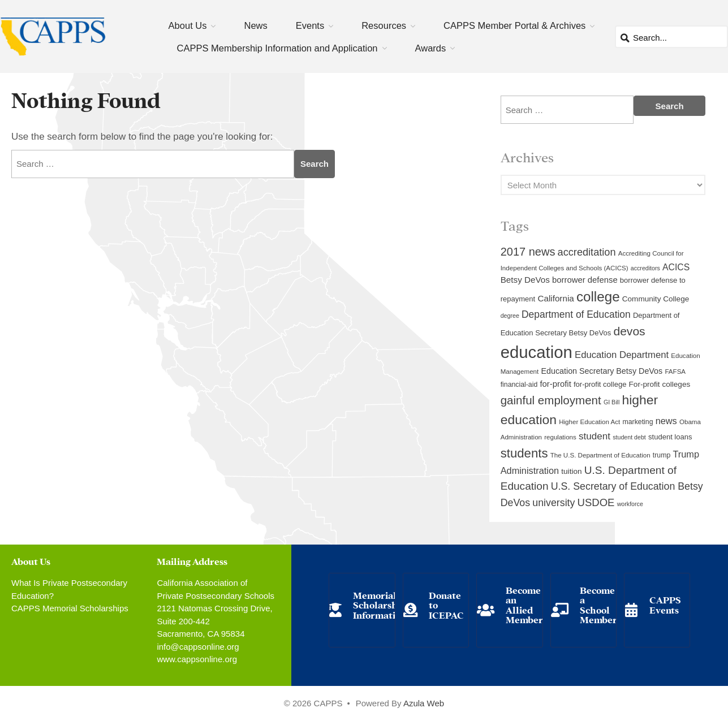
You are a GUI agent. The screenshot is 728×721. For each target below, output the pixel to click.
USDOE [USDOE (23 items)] (596, 502)
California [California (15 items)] (555, 298)
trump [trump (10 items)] (662, 455)
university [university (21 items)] (553, 503)
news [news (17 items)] (666, 421)
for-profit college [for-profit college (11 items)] (600, 384)
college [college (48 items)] (598, 297)
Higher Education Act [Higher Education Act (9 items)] (589, 422)
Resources (384, 25)
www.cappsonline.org (197, 659)
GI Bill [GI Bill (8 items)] (611, 402)
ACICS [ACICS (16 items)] (676, 267)
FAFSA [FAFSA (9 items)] (675, 372)
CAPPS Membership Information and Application (277, 48)
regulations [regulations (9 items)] (560, 437)
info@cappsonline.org (198, 647)
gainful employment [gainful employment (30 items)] (551, 400)
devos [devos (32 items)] (629, 331)
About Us (188, 25)
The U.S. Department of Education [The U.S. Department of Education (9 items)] (600, 455)
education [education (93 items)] (537, 352)
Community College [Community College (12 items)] (656, 299)
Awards (431, 48)
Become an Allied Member (524, 605)
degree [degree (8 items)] (510, 316)
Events (310, 25)
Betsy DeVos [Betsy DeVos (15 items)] (525, 280)
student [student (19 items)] (595, 436)
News (255, 25)
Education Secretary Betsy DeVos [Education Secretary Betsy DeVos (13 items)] (602, 371)
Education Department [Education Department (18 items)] (622, 355)
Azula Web (424, 703)
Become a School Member (598, 605)
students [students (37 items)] (524, 453)
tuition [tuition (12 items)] (571, 471)
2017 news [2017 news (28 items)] (528, 252)
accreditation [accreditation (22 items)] (587, 252)
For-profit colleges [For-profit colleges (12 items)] (660, 384)
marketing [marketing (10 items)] (637, 422)
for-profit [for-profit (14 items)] (555, 384)
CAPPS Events (665, 604)
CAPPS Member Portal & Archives (514, 25)
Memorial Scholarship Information (380, 605)
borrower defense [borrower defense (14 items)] (585, 280)
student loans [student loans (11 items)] (670, 437)
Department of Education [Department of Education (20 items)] (576, 314)
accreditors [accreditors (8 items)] (645, 268)
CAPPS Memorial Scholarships (70, 608)
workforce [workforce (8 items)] (630, 504)
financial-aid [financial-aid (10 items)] (519, 385)
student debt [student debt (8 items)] (629, 437)
